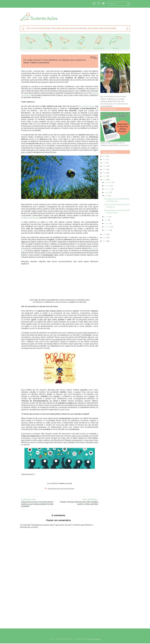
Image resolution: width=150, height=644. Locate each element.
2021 (105, 163)
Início (31, 48)
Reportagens (98, 48)
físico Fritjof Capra (86, 106)
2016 (105, 180)
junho (107, 217)
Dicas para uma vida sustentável (61, 489)
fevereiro (108, 227)
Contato (115, 48)
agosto (107, 192)
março (107, 223)
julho (106, 196)
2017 (104, 176)
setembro (108, 189)
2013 (105, 241)
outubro (108, 186)
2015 (105, 234)
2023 (105, 159)
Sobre (46, 48)
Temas (79, 48)
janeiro (107, 230)
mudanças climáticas (30, 218)
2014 (105, 238)
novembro (108, 182)
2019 (105, 169)
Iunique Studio (95, 639)
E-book (65, 48)
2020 (105, 166)
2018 (105, 173)
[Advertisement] (75, 608)
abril (106, 220)
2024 (105, 156)
